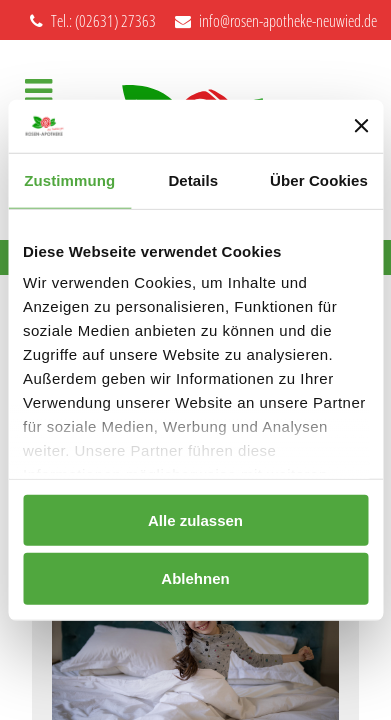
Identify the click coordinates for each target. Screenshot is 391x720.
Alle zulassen (195, 519)
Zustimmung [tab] (69, 179)
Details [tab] (193, 179)
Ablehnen (195, 578)
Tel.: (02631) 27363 (93, 21)
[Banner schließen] (361, 126)
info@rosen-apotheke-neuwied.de (276, 21)
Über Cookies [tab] (319, 179)
